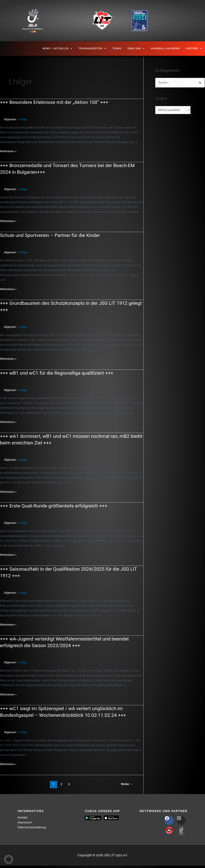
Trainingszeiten (92, 49)
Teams (117, 49)
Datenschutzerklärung (34, 827)
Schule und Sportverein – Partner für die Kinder (53, 235)
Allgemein (10, 119)
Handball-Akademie (165, 49)
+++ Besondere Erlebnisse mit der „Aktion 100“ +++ (58, 102)
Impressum (26, 822)
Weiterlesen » (9, 151)
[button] (9, 859)
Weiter (126, 784)
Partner (194, 49)
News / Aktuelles (57, 49)
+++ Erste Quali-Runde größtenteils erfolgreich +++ (57, 506)
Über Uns (136, 49)
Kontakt (23, 817)
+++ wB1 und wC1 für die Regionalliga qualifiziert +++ (60, 373)
